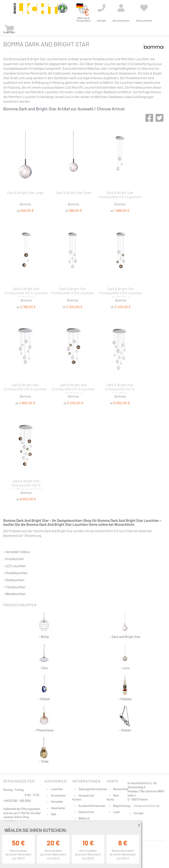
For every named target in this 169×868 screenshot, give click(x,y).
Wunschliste (121, 789)
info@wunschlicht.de (147, 806)
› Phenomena (44, 719)
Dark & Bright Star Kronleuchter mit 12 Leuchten (120, 388)
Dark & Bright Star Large (25, 193)
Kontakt (139, 813)
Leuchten (57, 789)
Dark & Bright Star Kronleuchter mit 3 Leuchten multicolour (26, 292)
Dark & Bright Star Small (74, 193)
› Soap (44, 750)
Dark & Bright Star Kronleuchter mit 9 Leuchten (25, 387)
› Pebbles (125, 688)
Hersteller (57, 802)
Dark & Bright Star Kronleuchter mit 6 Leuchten (73, 291)
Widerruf (84, 818)
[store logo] (36, 11)
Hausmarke (58, 808)
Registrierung (122, 806)
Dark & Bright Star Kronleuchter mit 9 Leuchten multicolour (74, 388)
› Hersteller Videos (17, 552)
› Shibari (125, 719)
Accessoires (58, 795)
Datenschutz (86, 812)
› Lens (125, 657)
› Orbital (44, 688)
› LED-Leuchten (15, 566)
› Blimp (44, 626)
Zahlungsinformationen (93, 789)
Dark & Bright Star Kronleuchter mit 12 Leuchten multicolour (26, 484)
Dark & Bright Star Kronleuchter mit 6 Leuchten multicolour (121, 292)
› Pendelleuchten (15, 573)
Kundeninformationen (92, 806)
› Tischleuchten (14, 587)
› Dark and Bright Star (125, 626)
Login (117, 812)
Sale (53, 814)
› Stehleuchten (14, 580)
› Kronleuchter (14, 559)
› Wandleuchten (15, 594)
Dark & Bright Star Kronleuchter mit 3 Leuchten (120, 195)
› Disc (44, 657)
